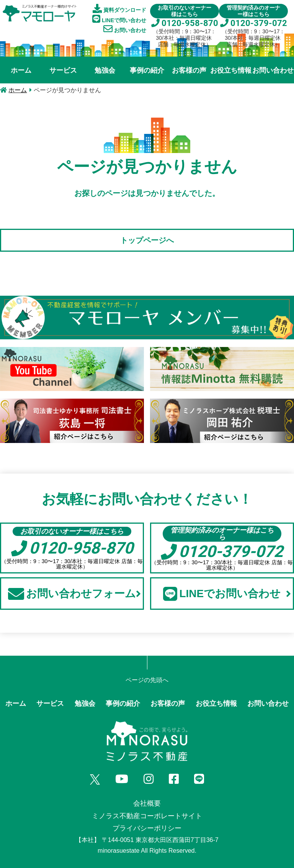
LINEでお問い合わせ (227, 594)
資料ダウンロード (119, 8)
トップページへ (147, 240)
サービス (63, 70)
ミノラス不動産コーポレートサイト (147, 816)
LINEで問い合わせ (119, 19)
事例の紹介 (147, 70)
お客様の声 (189, 70)
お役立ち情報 (231, 70)
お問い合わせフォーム (74, 594)
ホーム (21, 70)
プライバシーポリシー (147, 828)
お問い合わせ (125, 29)
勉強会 (105, 70)
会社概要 (147, 803)
